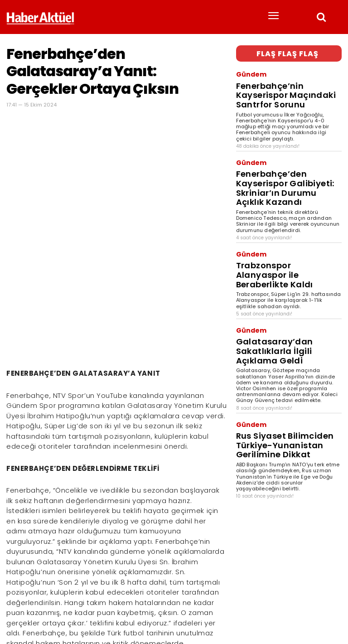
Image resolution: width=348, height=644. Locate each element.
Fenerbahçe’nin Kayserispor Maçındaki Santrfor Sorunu (278, 80)
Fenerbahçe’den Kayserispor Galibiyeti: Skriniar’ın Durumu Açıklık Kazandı (289, 149)
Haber (14, 610)
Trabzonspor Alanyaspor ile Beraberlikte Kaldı (277, 213)
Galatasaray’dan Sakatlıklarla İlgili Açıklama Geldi (287, 268)
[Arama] (332, 596)
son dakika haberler (66, 610)
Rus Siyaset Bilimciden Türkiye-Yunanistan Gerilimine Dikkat (282, 341)
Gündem (247, 70)
